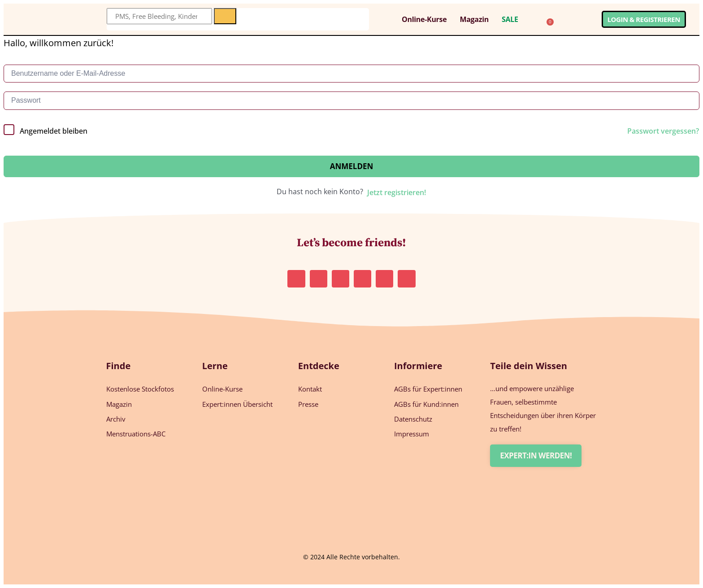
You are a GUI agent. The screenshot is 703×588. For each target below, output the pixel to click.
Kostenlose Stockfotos (140, 389)
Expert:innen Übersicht (237, 404)
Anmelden (352, 166)
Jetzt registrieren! (397, 192)
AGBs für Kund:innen (426, 404)
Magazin (474, 19)
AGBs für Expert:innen (428, 389)
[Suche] (225, 16)
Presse (308, 404)
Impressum (412, 433)
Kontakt (310, 389)
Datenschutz (413, 418)
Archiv (116, 418)
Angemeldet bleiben (54, 131)
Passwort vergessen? (663, 131)
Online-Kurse (424, 19)
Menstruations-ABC (136, 433)
